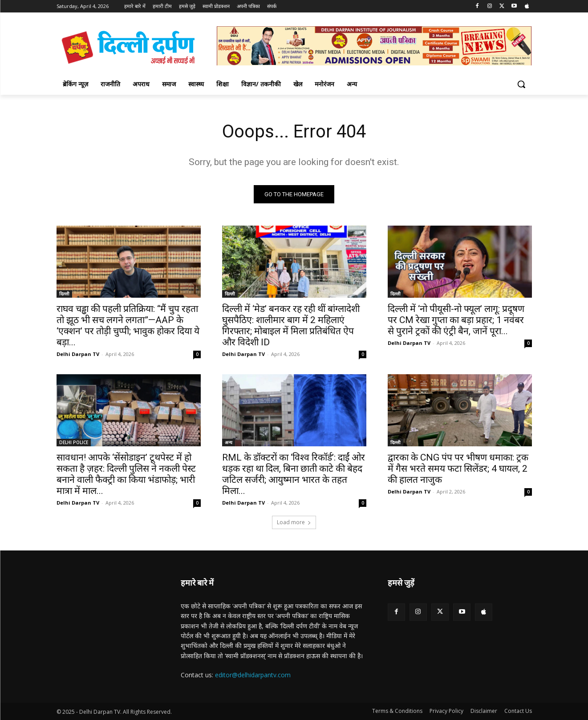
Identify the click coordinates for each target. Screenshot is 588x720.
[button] (521, 84)
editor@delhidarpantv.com (253, 675)
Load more (294, 522)
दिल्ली (64, 294)
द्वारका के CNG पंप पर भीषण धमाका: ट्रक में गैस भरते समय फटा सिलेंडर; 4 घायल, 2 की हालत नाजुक (458, 469)
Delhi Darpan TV (78, 354)
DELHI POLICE (74, 442)
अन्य (229, 442)
